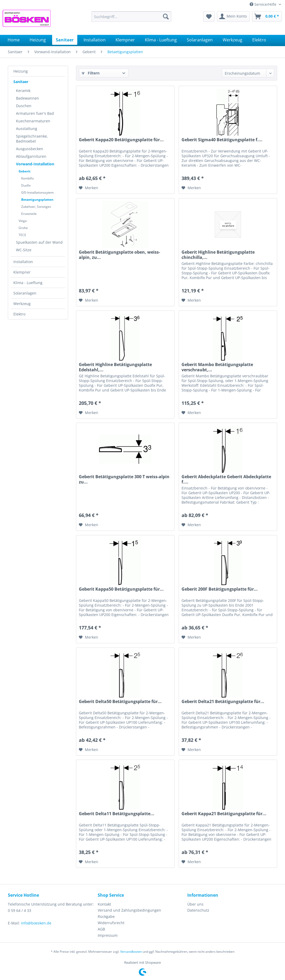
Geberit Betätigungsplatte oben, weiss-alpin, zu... (119, 255)
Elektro (19, 314)
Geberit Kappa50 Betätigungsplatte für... (121, 589)
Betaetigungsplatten (37, 200)
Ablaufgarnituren (31, 156)
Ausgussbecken (30, 149)
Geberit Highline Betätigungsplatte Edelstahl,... (115, 367)
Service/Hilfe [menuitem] (264, 4)
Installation (23, 262)
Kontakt (104, 904)
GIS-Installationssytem (37, 192)
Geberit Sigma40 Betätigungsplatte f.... (222, 140)
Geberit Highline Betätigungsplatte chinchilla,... (218, 255)
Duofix (26, 185)
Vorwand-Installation (35, 164)
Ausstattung (27, 129)
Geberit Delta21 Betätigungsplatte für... (223, 702)
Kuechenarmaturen (33, 121)
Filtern (91, 73)
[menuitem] (131, 17)
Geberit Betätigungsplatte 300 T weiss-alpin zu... (124, 479)
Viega (23, 221)
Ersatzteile (29, 214)
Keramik (23, 91)
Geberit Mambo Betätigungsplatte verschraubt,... (217, 367)
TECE (22, 235)
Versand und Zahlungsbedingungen (129, 910)
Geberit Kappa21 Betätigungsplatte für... (224, 814)
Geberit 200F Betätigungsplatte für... (220, 589)
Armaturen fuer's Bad (35, 113)
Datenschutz (198, 910)
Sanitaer (21, 82)
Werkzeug (22, 304)
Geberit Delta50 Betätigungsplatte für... (120, 702)
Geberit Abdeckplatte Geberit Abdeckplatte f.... (226, 479)
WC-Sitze (24, 250)
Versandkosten (131, 952)
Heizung (21, 71)
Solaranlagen (25, 293)
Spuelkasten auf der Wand (39, 242)
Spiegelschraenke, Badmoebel (32, 139)
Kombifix (28, 178)
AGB (101, 929)
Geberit (24, 171)
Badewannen (28, 98)
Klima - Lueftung (28, 283)
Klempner (22, 272)
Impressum (108, 935)
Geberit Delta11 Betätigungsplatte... (117, 814)
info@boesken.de (36, 923)
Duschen (24, 106)
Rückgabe (106, 916)
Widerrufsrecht (111, 923)
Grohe (23, 228)
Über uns (195, 904)
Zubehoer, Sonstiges (36, 207)
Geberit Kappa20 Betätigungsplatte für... (121, 140)
